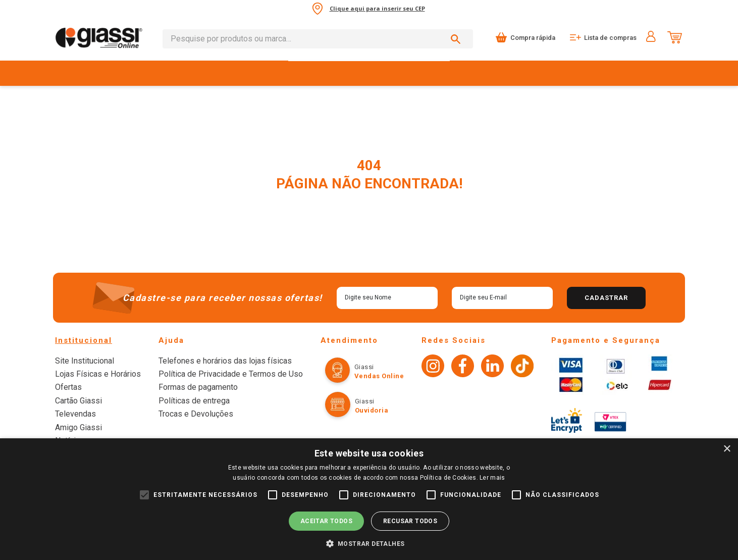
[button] (369, 543)
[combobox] (317, 39)
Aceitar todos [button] (326, 521)
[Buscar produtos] (457, 39)
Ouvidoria (358, 410)
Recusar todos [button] (410, 521)
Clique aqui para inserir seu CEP (377, 8)
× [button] (727, 449)
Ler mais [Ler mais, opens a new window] (492, 478)
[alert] (369, 499)
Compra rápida (532, 38)
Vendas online (366, 376)
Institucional (84, 340)
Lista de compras (610, 38)
